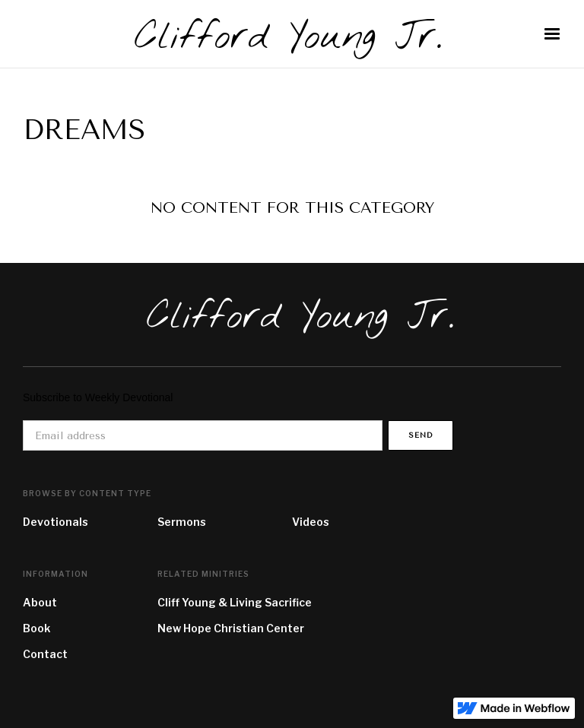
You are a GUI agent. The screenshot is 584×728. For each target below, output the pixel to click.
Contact (45, 654)
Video (308, 522)
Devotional (52, 522)
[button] (552, 34)
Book (36, 628)
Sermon (179, 522)
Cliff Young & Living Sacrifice (235, 602)
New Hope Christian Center (231, 628)
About (40, 602)
